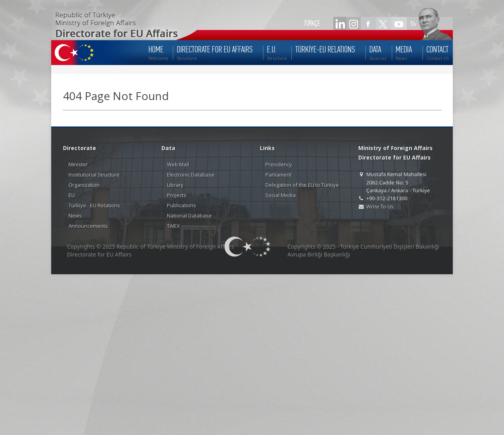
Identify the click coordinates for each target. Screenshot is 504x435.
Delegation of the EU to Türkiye (302, 185)
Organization (84, 185)
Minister (78, 164)
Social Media (281, 195)
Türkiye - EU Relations (94, 205)
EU (72, 195)
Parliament (278, 175)
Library (175, 185)
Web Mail (178, 164)
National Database (189, 216)
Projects (177, 195)
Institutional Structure (94, 175)
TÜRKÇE (312, 24)
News (75, 216)
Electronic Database (191, 175)
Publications (182, 205)
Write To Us (380, 206)
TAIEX (173, 226)
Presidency (279, 164)
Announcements (88, 226)
